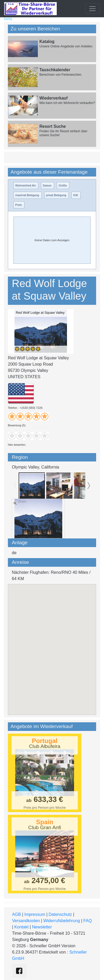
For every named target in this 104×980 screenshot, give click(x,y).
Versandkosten (26, 921)
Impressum (35, 914)
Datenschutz (60, 914)
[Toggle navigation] (92, 9)
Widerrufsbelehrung (62, 921)
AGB (17, 914)
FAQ (88, 921)
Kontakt (22, 927)
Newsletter (42, 927)
